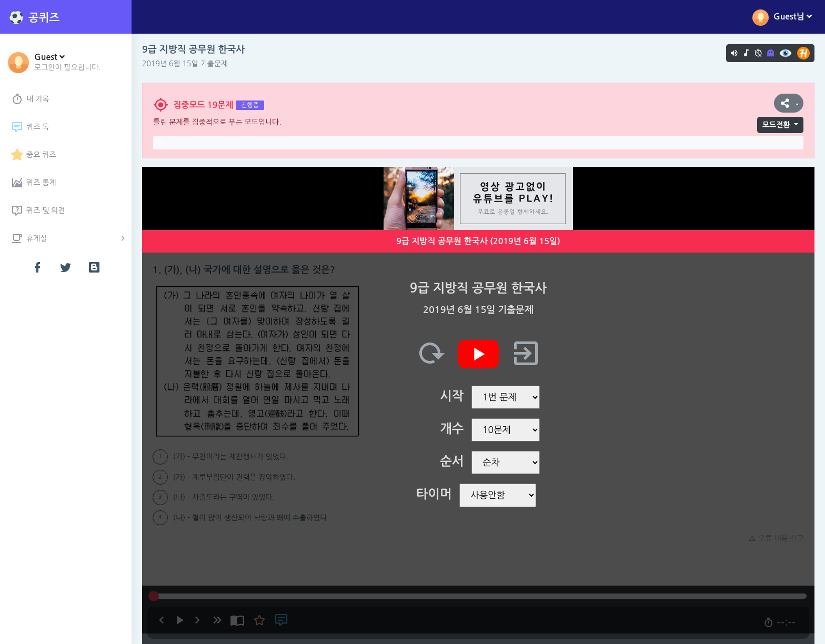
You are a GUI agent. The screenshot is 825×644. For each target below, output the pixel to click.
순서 (452, 461)
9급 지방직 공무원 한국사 (193, 49)
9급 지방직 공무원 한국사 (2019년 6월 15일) (478, 241)
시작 (452, 396)
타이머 (434, 494)
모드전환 (776, 125)
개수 (452, 429)
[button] (68, 62)
